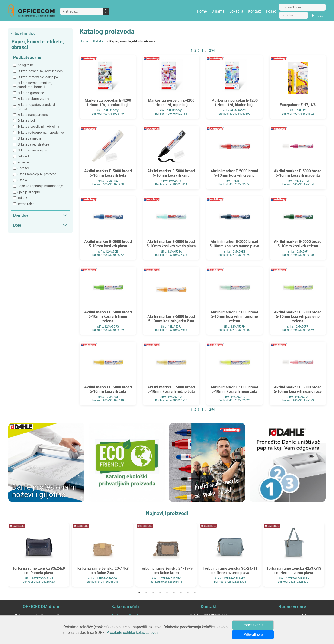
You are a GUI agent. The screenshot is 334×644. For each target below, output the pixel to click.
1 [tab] (139, 592)
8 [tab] (188, 592)
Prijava (318, 15)
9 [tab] (195, 592)
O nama (218, 11)
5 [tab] (167, 592)
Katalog (99, 41)
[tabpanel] (39, 555)
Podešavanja (253, 625)
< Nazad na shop (23, 34)
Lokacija (236, 11)
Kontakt (255, 11)
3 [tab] (153, 592)
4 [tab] (160, 592)
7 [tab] (181, 592)
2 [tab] (146, 592)
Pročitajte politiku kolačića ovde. (133, 633)
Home (202, 11)
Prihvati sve (253, 635)
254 (212, 50)
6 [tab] (174, 592)
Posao (271, 11)
